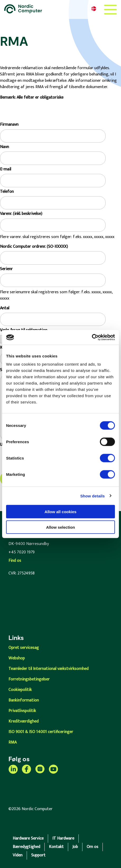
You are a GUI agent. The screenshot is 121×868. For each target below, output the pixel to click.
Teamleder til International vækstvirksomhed (48, 669)
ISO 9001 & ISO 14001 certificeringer (41, 732)
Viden (18, 855)
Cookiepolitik (20, 690)
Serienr (6, 269)
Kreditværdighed (24, 721)
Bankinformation (24, 700)
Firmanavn (9, 125)
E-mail (6, 169)
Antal (5, 308)
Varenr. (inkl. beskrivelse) (21, 214)
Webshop (17, 658)
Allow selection (60, 527)
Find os (15, 561)
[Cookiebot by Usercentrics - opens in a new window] (92, 337)
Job (75, 847)
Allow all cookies (61, 512)
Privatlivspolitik (22, 711)
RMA (13, 742)
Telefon (7, 192)
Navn (4, 147)
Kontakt (56, 847)
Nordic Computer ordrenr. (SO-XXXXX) (34, 247)
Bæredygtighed (26, 847)
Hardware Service (28, 838)
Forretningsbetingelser (29, 679)
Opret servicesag (24, 648)
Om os (92, 847)
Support (38, 855)
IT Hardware (63, 838)
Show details (93, 496)
